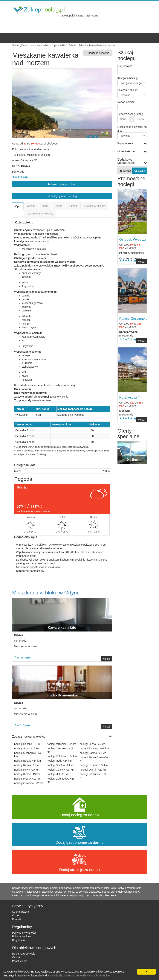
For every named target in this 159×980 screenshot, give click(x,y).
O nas (16, 915)
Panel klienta (20, 961)
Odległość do (132, 152)
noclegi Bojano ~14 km (27, 761)
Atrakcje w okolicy (94, 206)
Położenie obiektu (128, 90)
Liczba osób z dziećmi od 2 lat (132, 129)
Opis (18, 206)
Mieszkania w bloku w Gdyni (45, 593)
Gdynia (25, 166)
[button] (20, 103)
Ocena (58, 206)
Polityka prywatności (24, 933)
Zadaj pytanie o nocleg (62, 196)
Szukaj (140, 171)
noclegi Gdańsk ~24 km (61, 770)
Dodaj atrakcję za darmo (80, 862)
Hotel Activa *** (131, 398)
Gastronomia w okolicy (40, 214)
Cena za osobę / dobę (130, 114)
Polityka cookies (22, 936)
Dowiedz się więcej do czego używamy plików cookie (79, 976)
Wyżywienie (132, 143)
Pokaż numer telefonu (62, 184)
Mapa (45, 206)
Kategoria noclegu (128, 78)
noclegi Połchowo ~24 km (62, 756)
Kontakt (73, 206)
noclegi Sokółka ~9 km (27, 744)
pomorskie (18, 172)
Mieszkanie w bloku (38, 155)
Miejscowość (125, 66)
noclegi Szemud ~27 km (94, 765)
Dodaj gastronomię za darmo (80, 835)
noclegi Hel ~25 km (58, 774)
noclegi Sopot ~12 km (27, 748)
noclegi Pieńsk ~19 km (27, 779)
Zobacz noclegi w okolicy (62, 737)
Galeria (31, 206)
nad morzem (42, 149)
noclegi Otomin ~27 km (93, 770)
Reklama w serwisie (24, 954)
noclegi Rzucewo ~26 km (94, 748)
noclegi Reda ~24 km (59, 761)
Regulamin (18, 940)
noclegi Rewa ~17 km (27, 770)
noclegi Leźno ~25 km (93, 744)
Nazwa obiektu (126, 102)
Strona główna (21, 912)
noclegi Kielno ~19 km (27, 774)
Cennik (16, 957)
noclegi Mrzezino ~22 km (61, 744)
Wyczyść (126, 171)
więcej (106, 659)
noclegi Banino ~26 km (93, 753)
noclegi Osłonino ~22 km (29, 783)
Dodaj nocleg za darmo (79, 807)
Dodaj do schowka (97, 53)
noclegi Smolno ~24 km (61, 765)
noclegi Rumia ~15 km (27, 765)
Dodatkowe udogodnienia (132, 161)
